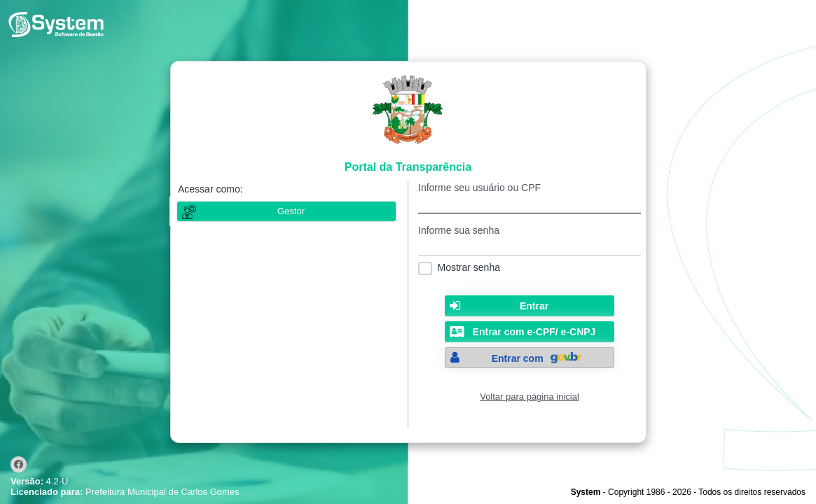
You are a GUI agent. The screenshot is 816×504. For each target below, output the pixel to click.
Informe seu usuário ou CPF (479, 188)
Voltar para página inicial (530, 397)
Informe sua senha (459, 230)
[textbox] (530, 203)
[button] (530, 306)
